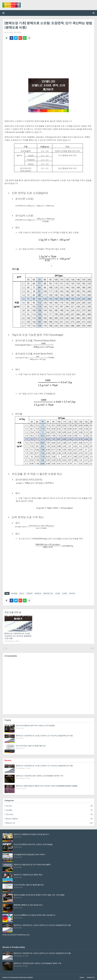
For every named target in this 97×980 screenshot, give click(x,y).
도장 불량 (49, 809)
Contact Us (91, 977)
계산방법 (10, 32)
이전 (92, 648)
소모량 (57, 593)
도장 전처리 (49, 814)
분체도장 (38, 593)
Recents (8, 760)
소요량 (64, 593)
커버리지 (72, 593)
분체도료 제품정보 (49, 818)
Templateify (14, 977)
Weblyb (30, 977)
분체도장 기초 (48, 593)
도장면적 (29, 593)
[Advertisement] (48, 61)
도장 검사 (49, 805)
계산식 (22, 593)
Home (82, 977)
